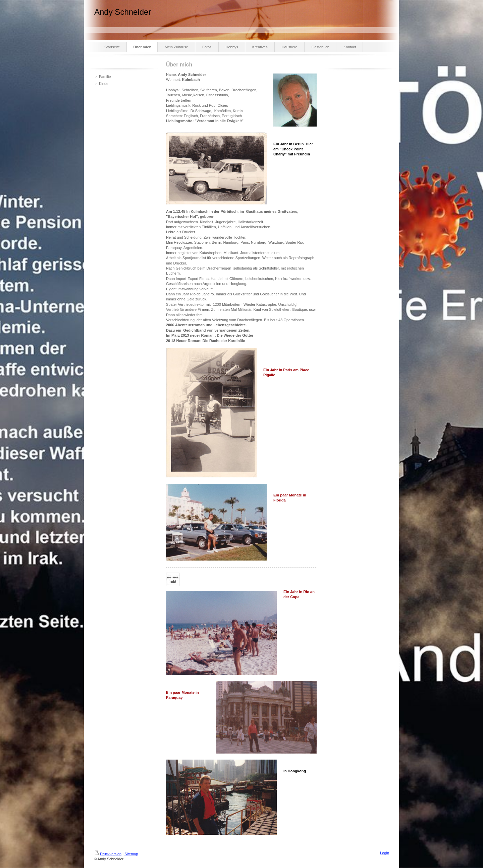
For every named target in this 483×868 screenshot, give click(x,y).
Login (385, 853)
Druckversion (108, 854)
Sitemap (131, 854)
